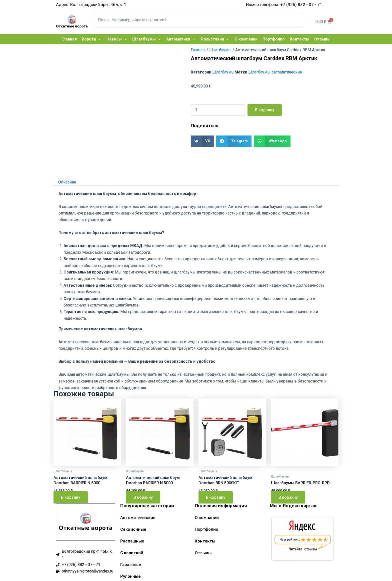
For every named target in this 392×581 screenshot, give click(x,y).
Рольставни (215, 39)
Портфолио (274, 39)
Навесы (117, 39)
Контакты (299, 39)
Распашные (132, 541)
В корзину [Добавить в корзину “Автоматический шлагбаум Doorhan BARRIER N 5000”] (143, 497)
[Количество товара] (218, 110)
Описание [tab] (67, 182)
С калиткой (132, 553)
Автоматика (181, 39)
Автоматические (138, 517)
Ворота (92, 39)
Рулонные (130, 576)
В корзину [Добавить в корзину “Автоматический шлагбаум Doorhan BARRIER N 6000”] (71, 497)
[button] (202, 141)
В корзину (265, 110)
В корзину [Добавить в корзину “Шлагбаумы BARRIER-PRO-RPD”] (288, 497)
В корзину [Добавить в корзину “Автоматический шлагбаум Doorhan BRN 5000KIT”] (216, 497)
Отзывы (322, 39)
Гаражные (131, 564)
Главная (69, 39)
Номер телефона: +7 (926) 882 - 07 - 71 (284, 4)
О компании (246, 39)
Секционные (133, 529)
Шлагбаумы (147, 39)
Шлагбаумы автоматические (275, 72)
